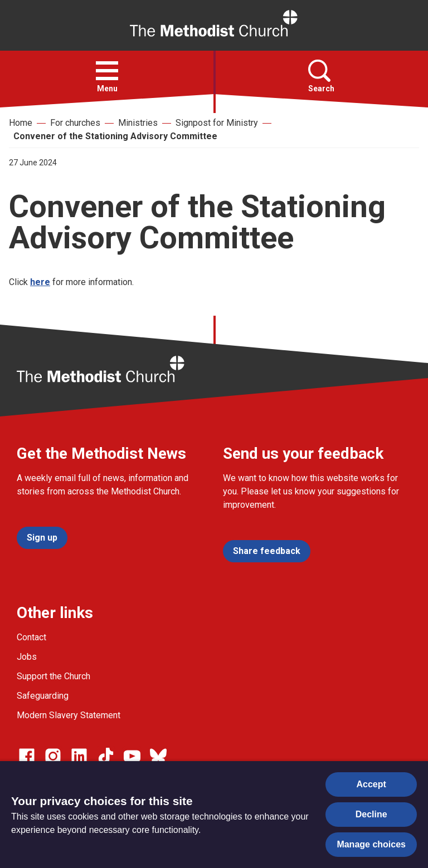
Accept (371, 784)
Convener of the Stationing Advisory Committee (115, 136)
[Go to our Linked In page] (79, 756)
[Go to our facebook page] (27, 756)
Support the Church (53, 676)
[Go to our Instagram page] (53, 756)
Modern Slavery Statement (69, 715)
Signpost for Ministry (217, 123)
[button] (107, 71)
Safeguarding (43, 696)
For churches (75, 123)
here (40, 282)
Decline (371, 814)
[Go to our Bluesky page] (158, 756)
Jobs (27, 657)
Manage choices (371, 844)
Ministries (138, 123)
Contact (31, 637)
